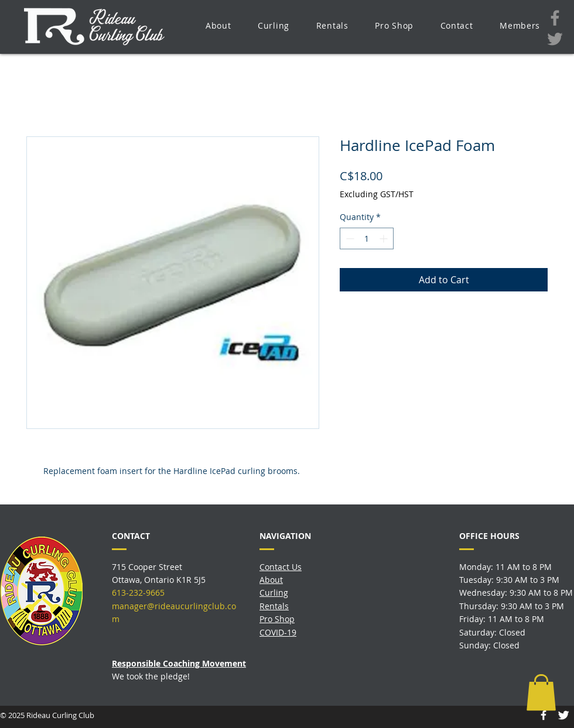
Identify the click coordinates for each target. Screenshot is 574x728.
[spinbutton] (367, 238)
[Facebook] (555, 18)
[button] (218, 25)
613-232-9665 (138, 593)
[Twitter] (555, 39)
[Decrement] (349, 238)
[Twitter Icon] (563, 715)
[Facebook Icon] (544, 715)
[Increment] (385, 238)
